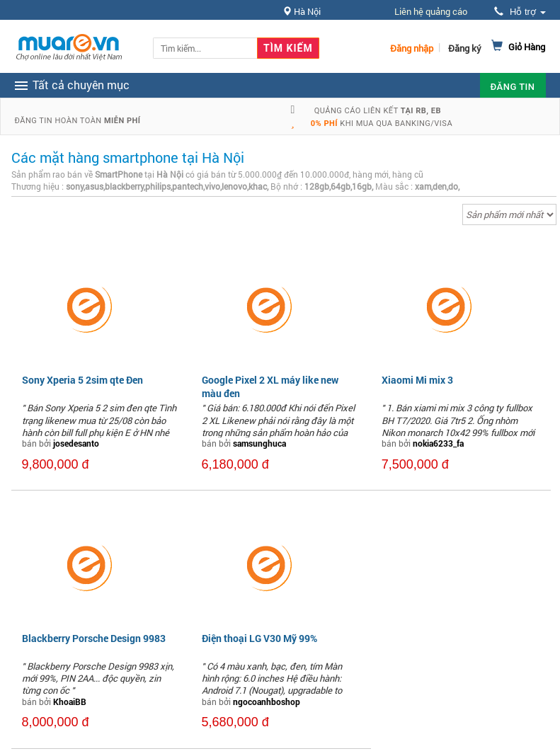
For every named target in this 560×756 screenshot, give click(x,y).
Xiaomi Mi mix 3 (417, 380)
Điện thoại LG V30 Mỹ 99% (259, 638)
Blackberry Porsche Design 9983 (94, 638)
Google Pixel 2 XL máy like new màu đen (270, 386)
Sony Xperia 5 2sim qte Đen (82, 380)
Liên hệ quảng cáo (431, 11)
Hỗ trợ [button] (520, 12)
